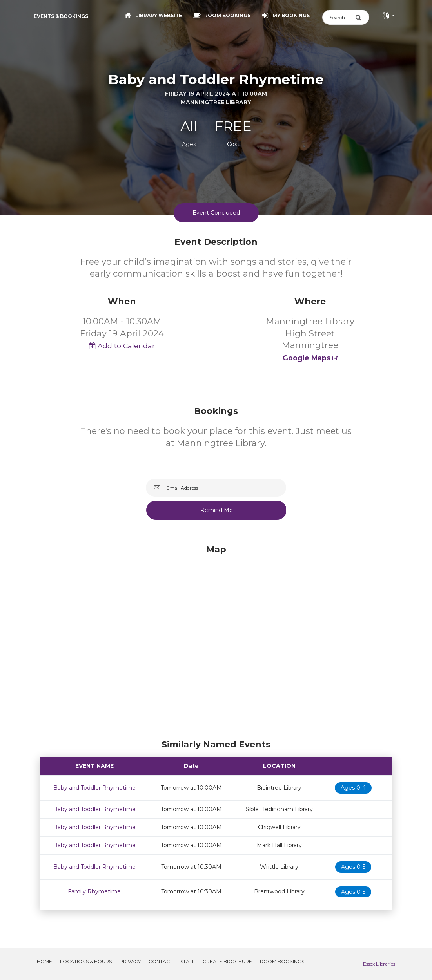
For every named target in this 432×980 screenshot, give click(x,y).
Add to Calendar (122, 346)
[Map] (216, 640)
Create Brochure (227, 961)
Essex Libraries (379, 964)
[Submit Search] (362, 17)
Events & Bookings (61, 16)
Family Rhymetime (94, 891)
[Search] (339, 17)
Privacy (130, 961)
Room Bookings (282, 961)
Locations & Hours (86, 961)
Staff (188, 961)
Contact (161, 961)
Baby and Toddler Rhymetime (94, 788)
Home (44, 961)
